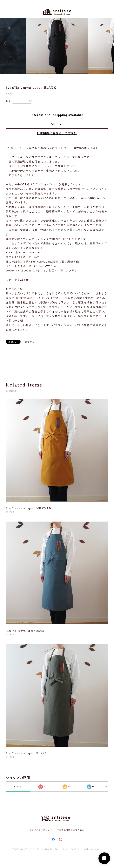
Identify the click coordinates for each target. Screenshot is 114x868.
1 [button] (50, 77)
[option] (57, 43)
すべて (18, 787)
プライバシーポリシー (41, 830)
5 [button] (60, 77)
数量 (8, 101)
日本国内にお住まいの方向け (57, 133)
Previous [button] (6, 43)
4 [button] (57, 77)
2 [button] (52, 77)
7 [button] (65, 77)
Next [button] (108, 43)
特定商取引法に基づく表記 (71, 830)
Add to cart (57, 124)
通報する (30, 342)
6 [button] (62, 77)
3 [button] (55, 77)
